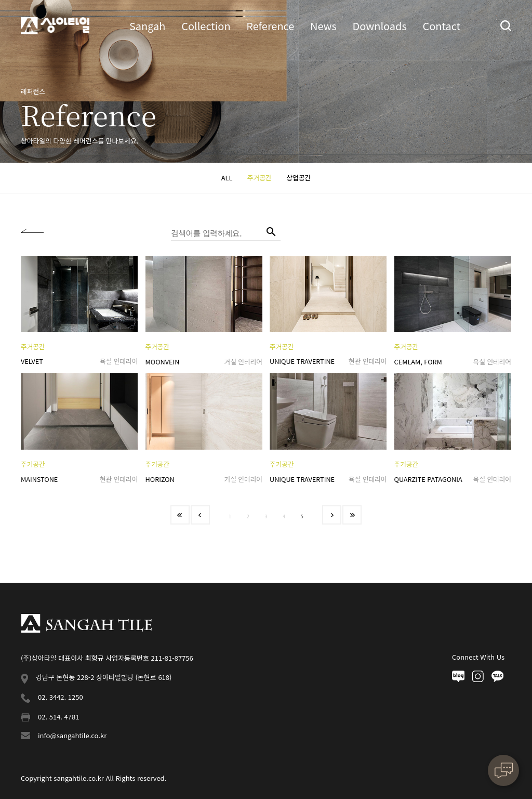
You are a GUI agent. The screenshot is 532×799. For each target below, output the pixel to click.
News (323, 26)
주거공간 (260, 178)
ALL (227, 178)
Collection (206, 26)
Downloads (380, 26)
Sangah (148, 26)
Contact (441, 26)
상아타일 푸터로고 (86, 623)
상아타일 (55, 26)
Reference (270, 26)
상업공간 (298, 178)
